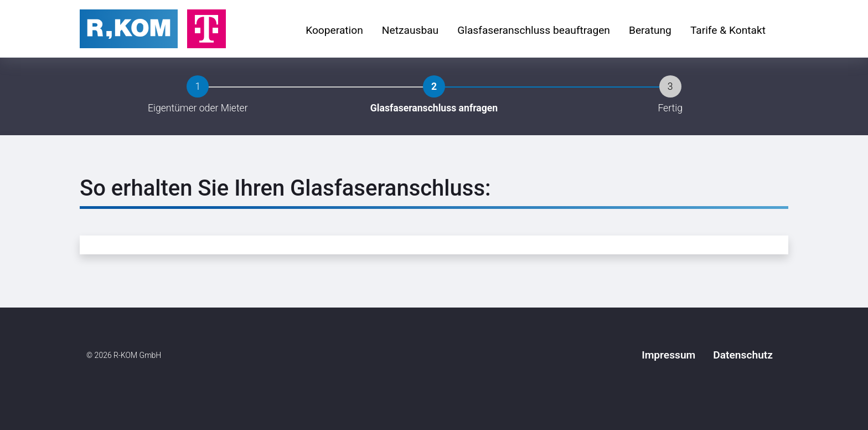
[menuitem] (334, 31)
